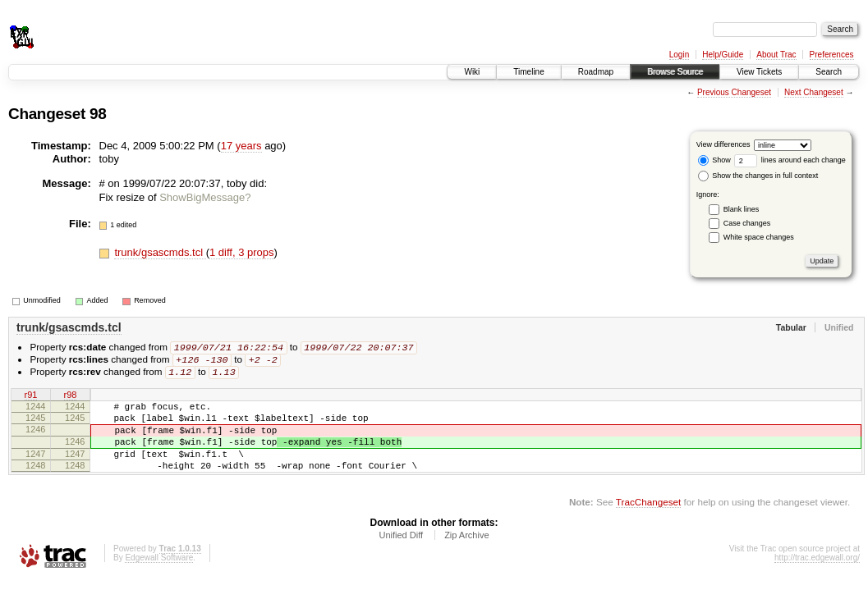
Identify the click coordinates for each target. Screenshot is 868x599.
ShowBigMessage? (205, 197)
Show (714, 160)
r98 (71, 398)
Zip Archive (466, 555)
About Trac (776, 55)
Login (679, 55)
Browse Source (675, 72)
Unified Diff (401, 555)
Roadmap (596, 72)
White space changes (759, 237)
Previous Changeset (734, 92)
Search (829, 72)
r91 (31, 398)
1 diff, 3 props (242, 252)
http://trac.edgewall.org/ (817, 577)
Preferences (832, 55)
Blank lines (742, 209)
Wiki (472, 72)
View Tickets (759, 72)
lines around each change (790, 160)
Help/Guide (723, 55)
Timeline (528, 72)
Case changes (747, 223)
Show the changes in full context (758, 176)
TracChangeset (648, 521)
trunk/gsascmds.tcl (160, 252)
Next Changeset (814, 92)
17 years (241, 146)
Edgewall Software (159, 577)
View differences (723, 144)
